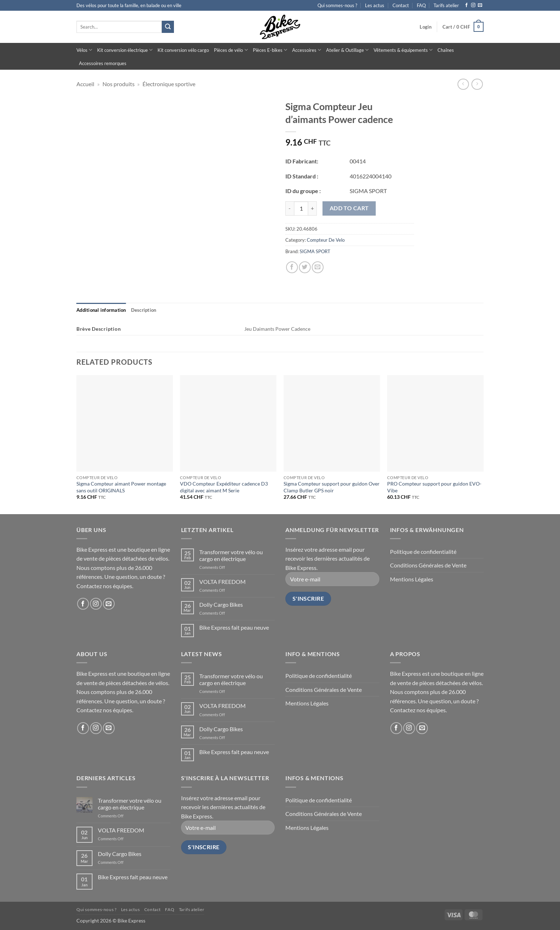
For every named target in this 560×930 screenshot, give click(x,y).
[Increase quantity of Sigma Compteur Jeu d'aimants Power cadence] (312, 208)
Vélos (84, 50)
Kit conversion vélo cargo (183, 50)
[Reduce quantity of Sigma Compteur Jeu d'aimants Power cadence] (290, 208)
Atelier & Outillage (347, 50)
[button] (426, 27)
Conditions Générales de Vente (428, 565)
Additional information (101, 310)
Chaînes (446, 50)
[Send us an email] (480, 5)
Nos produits (119, 84)
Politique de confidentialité (423, 552)
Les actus (375, 5)
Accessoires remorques (103, 63)
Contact (401, 5)
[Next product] (463, 84)
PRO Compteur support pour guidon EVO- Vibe (434, 487)
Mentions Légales (412, 579)
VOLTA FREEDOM (222, 582)
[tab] (101, 310)
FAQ (421, 5)
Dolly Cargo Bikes (221, 604)
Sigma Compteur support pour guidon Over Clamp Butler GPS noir (332, 487)
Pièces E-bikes (270, 50)
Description (144, 310)
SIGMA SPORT (315, 251)
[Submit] (168, 27)
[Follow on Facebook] (466, 5)
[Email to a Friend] (318, 267)
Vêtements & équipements (403, 50)
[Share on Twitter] (305, 267)
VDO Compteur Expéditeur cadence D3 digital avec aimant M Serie (224, 487)
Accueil (85, 84)
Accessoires (307, 50)
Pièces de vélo (231, 50)
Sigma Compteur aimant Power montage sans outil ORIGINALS (121, 487)
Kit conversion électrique (125, 50)
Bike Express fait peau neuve (234, 627)
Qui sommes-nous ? (337, 5)
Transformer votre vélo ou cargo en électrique (231, 555)
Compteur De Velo (326, 240)
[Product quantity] (301, 208)
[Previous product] (477, 84)
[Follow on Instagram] (473, 5)
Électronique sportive (169, 84)
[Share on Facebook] (292, 267)
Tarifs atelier (446, 5)
